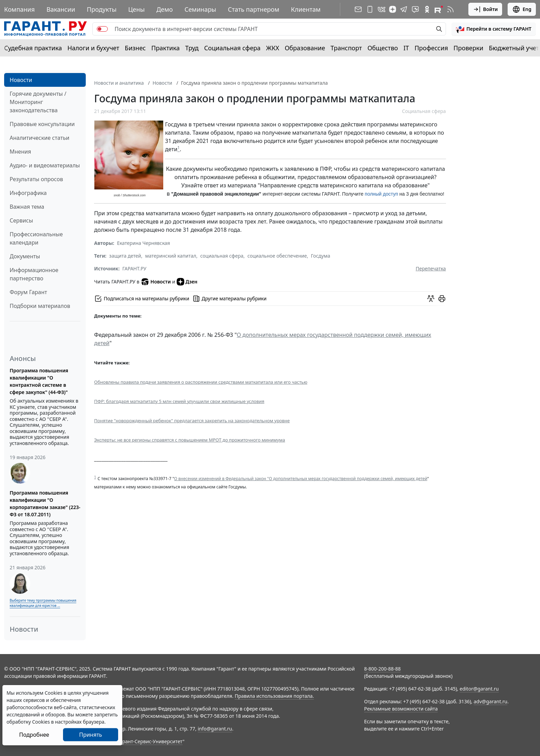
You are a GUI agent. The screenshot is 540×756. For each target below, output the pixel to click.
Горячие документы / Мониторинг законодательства (38, 102)
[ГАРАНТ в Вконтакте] (382, 9)
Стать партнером (254, 9)
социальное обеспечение (277, 256)
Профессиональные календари (36, 238)
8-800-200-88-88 (382, 669)
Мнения (20, 152)
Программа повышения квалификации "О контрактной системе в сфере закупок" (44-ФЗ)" (39, 381)
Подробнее (34, 735)
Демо (165, 9)
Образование (305, 48)
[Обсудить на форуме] (431, 299)
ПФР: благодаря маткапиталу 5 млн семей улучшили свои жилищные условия (179, 401)
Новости (21, 80)
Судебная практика (33, 48)
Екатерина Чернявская (144, 243)
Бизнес (135, 48)
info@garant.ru (215, 729)
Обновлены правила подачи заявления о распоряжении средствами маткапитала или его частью (201, 382)
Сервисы (21, 220)
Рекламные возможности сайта (401, 709)
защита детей (125, 256)
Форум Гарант (28, 292)
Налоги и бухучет (94, 48)
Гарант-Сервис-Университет (150, 741)
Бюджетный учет (514, 48)
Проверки (469, 48)
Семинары (200, 9)
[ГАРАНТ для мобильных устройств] (370, 9)
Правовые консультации (42, 124)
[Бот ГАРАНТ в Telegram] (415, 9)
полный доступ (381, 194)
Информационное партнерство (34, 274)
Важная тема (27, 207)
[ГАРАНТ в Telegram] (404, 9)
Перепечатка (431, 268)
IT (406, 48)
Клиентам (306, 9)
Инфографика (28, 193)
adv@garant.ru (490, 701)
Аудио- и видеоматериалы (45, 165)
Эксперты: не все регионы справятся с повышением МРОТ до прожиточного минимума (189, 440)
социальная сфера (222, 256)
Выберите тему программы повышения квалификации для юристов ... (43, 603)
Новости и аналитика (119, 83)
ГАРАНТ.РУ (134, 268)
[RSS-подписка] (450, 9)
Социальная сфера (232, 48)
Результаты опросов (36, 179)
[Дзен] (393, 9)
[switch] (102, 29)
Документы (25, 256)
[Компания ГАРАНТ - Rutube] (439, 9)
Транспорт (346, 48)
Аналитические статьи (39, 138)
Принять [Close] (91, 735)
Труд (192, 48)
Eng (522, 9)
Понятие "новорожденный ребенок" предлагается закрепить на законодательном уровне (192, 421)
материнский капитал (170, 256)
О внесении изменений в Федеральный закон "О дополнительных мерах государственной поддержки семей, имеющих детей (301, 479)
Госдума (321, 256)
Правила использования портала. (274, 696)
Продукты (102, 9)
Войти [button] (485, 9)
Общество (383, 48)
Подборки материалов (40, 306)
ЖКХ (273, 48)
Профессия (431, 48)
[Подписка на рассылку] (358, 9)
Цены (136, 9)
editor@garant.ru (479, 689)
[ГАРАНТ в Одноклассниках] (427, 9)
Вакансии (61, 9)
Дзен (187, 282)
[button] (494, 29)
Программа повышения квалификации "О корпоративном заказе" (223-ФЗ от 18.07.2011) (45, 504)
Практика (165, 48)
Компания (19, 9)
